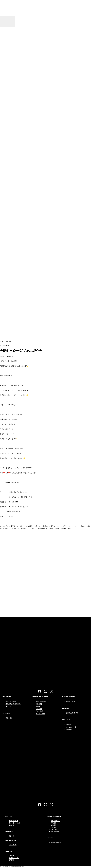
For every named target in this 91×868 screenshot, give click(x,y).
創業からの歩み (41, 111)
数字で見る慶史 (11, 111)
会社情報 (39, 118)
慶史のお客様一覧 (72, 122)
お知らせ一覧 (70, 111)
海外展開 (39, 113)
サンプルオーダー (72, 136)
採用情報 (69, 139)
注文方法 (9, 116)
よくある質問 (40, 123)
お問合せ (69, 134)
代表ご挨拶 (39, 121)
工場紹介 (39, 116)
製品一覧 (9, 127)
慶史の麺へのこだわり (13, 113)
